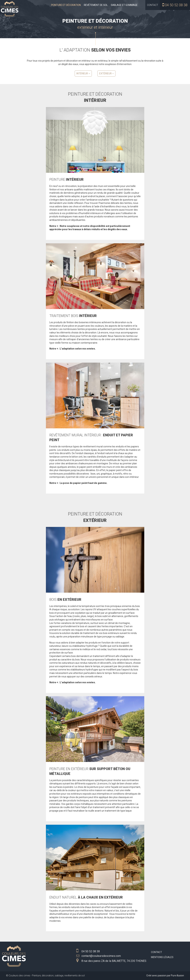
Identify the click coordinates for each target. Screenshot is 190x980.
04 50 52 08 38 (176, 5)
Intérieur (83, 73)
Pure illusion (177, 976)
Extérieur (106, 73)
